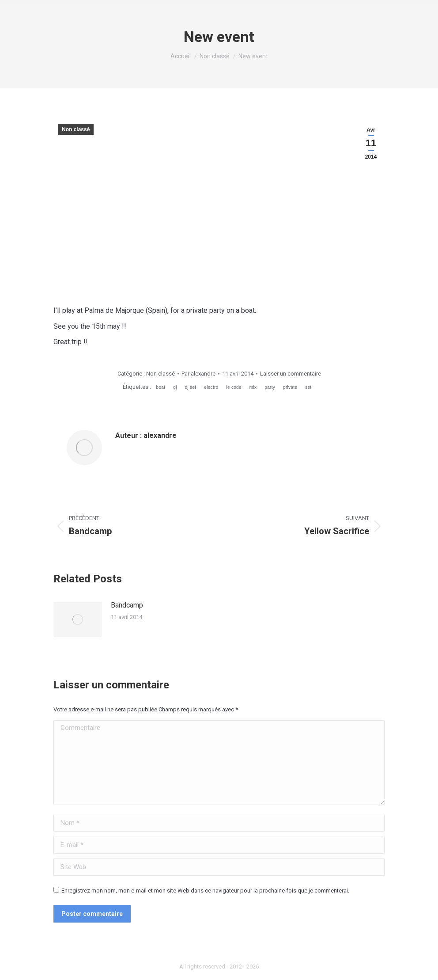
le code (234, 387)
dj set (191, 387)
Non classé (76, 129)
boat (161, 387)
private (290, 387)
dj (175, 387)
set (308, 387)
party (270, 387)
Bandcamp (127, 605)
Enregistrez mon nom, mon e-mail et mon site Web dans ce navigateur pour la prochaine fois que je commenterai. (205, 891)
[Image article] (78, 619)
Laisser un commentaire (291, 374)
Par (198, 374)
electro (211, 387)
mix (253, 387)
